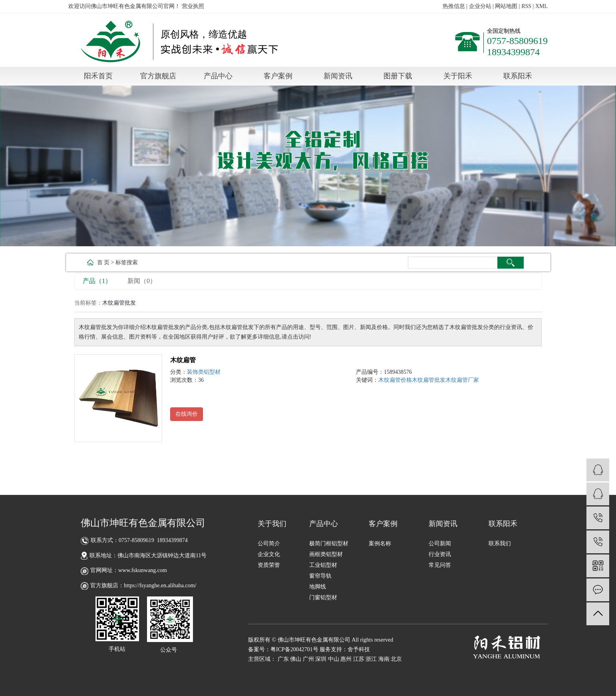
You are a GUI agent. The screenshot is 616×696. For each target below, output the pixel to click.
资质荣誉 (269, 565)
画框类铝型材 (326, 554)
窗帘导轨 (320, 576)
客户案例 (278, 76)
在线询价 (187, 414)
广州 (308, 659)
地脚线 (318, 587)
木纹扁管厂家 (462, 380)
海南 (384, 659)
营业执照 (193, 6)
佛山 (296, 659)
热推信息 (454, 6)
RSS (526, 6)
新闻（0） (142, 281)
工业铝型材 (323, 565)
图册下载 (398, 76)
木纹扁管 (183, 360)
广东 (283, 659)
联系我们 (500, 543)
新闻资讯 (338, 76)
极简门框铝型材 (329, 543)
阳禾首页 (98, 76)
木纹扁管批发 (429, 380)
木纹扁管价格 (395, 380)
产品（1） (97, 281)
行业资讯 (440, 554)
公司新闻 (440, 543)
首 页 (103, 262)
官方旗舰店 (158, 76)
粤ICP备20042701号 (294, 649)
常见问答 (440, 565)
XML (541, 6)
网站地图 (506, 6)
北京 (396, 659)
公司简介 (269, 543)
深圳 (321, 659)
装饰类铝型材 (204, 372)
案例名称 (380, 543)
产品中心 (218, 76)
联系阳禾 (518, 76)
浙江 (371, 659)
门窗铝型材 (323, 597)
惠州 (346, 659)
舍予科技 (359, 649)
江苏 (359, 659)
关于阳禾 (458, 76)
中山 (334, 659)
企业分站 (480, 6)
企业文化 (269, 554)
